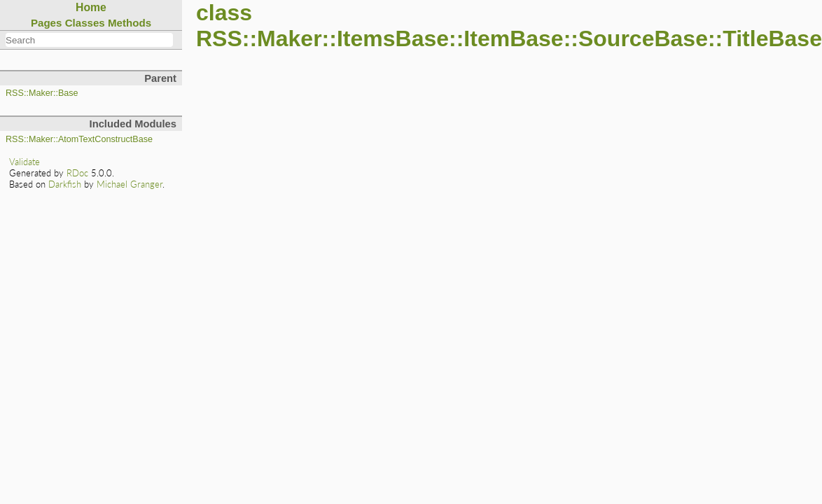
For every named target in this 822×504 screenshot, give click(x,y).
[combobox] (89, 40)
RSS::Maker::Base (42, 93)
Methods (130, 23)
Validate (25, 162)
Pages (47, 23)
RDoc (77, 173)
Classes (85, 23)
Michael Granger (130, 184)
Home (91, 7)
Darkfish (65, 184)
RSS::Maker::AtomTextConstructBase (79, 139)
